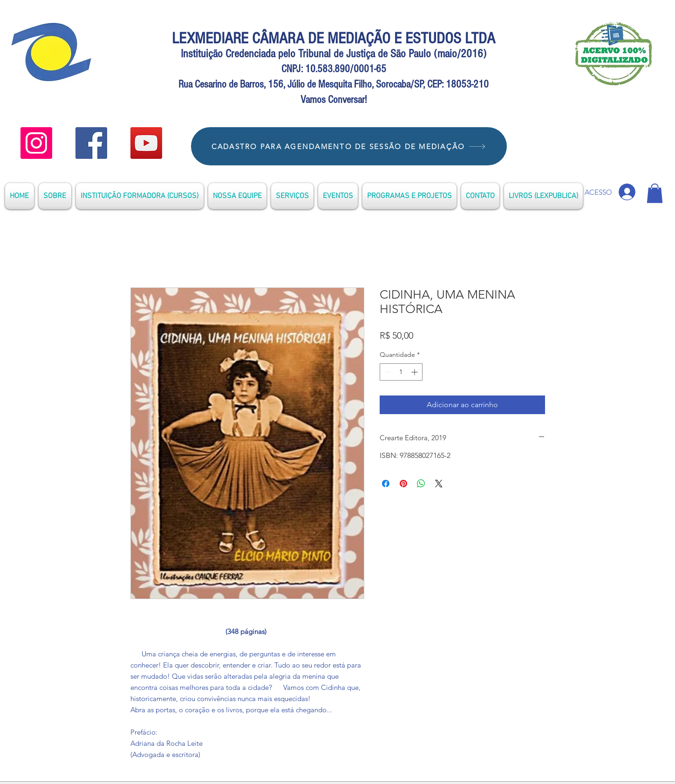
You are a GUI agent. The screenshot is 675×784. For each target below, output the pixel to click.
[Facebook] (91, 143)
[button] (655, 193)
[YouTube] (146, 143)
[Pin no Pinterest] (403, 484)
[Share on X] (439, 484)
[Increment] (415, 372)
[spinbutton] (401, 372)
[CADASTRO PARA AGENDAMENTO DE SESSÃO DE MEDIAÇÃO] (349, 146)
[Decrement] (387, 372)
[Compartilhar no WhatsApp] (421, 484)
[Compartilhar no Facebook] (386, 484)
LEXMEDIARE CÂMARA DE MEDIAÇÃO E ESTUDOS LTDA (334, 38)
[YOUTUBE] (36, 143)
